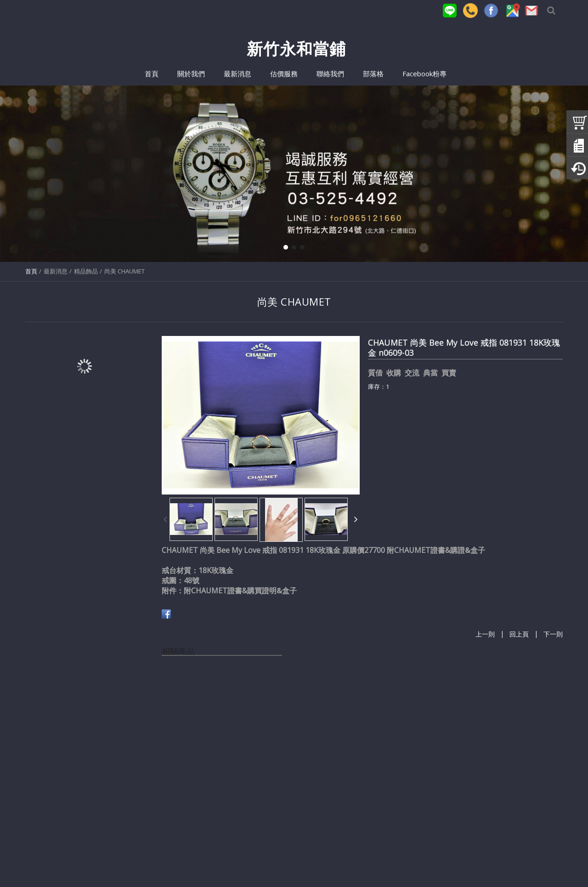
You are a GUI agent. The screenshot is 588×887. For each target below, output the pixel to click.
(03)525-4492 (179, 861)
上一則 (485, 635)
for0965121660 (270, 861)
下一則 (553, 635)
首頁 (31, 271)
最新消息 (56, 271)
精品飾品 (86, 271)
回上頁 (519, 635)
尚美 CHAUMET (124, 271)
